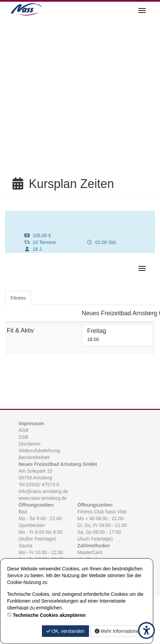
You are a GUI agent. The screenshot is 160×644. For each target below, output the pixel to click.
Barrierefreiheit (34, 457)
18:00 (93, 339)
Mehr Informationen (118, 631)
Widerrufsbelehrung (39, 451)
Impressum (31, 423)
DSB (24, 437)
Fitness (18, 298)
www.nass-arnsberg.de (43, 498)
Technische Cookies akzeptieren (49, 615)
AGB (24, 430)
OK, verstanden (65, 631)
